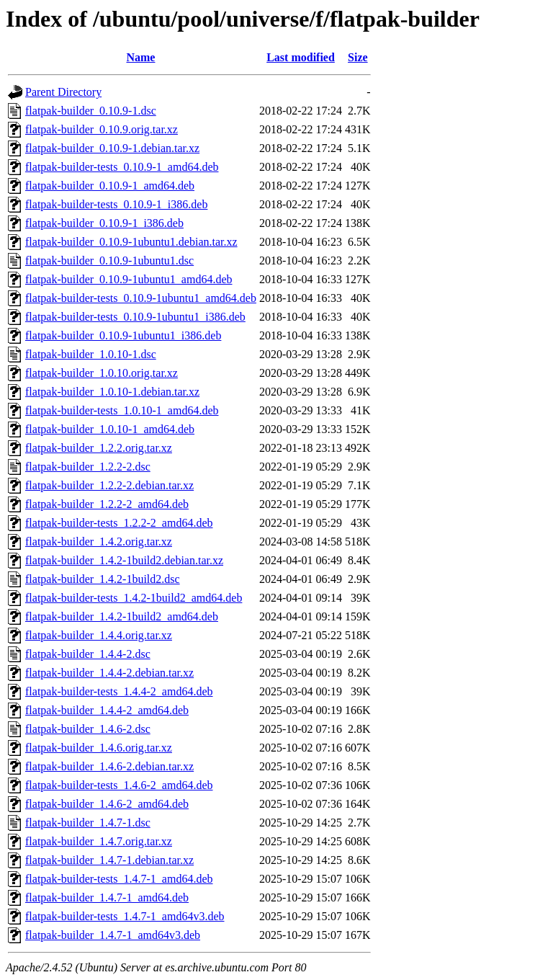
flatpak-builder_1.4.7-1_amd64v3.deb (113, 935)
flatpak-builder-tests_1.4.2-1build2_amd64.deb (134, 598)
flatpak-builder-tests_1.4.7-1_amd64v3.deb (125, 916)
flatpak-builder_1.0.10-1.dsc (91, 354)
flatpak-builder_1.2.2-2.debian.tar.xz (109, 485)
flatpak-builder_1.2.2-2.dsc (88, 467)
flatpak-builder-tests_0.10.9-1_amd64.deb (122, 167)
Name (140, 57)
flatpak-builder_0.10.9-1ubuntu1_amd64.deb (129, 279)
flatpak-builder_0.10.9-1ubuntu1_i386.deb (123, 335)
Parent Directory (63, 92)
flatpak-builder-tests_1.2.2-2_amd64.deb (119, 523)
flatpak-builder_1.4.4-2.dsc (88, 654)
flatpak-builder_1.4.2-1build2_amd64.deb (122, 616)
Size (358, 57)
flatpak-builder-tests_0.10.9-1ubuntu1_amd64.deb (141, 298)
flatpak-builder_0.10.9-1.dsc (91, 111)
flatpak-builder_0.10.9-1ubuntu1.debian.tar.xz (131, 242)
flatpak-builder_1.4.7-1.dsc (88, 823)
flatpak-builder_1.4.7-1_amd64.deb (107, 897)
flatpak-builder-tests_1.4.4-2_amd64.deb (119, 691)
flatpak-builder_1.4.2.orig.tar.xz (99, 542)
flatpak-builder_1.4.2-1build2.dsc (103, 579)
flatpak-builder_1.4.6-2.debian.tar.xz (109, 766)
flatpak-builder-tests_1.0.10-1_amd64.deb (122, 410)
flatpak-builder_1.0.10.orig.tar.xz (102, 373)
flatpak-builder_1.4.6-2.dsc (88, 729)
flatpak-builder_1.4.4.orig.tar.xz (99, 635)
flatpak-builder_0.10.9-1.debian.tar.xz (112, 148)
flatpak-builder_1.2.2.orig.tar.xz (99, 448)
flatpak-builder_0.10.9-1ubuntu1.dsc (109, 260)
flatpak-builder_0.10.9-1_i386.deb (104, 223)
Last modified (301, 57)
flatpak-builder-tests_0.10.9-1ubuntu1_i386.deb (135, 317)
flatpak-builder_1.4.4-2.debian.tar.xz (109, 673)
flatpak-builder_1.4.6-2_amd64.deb (107, 804)
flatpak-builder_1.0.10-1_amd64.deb (110, 429)
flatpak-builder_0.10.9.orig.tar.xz (102, 129)
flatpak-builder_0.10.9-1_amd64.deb (110, 186)
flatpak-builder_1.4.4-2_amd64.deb (107, 710)
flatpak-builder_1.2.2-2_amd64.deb (107, 504)
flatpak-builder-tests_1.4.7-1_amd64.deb (119, 879)
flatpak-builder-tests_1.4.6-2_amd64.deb (119, 785)
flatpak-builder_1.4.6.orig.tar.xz (99, 748)
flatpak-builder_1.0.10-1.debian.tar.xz (112, 392)
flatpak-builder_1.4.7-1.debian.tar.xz (109, 860)
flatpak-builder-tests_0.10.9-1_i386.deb (116, 204)
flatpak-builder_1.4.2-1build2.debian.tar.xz (124, 560)
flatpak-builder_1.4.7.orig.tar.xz (99, 841)
